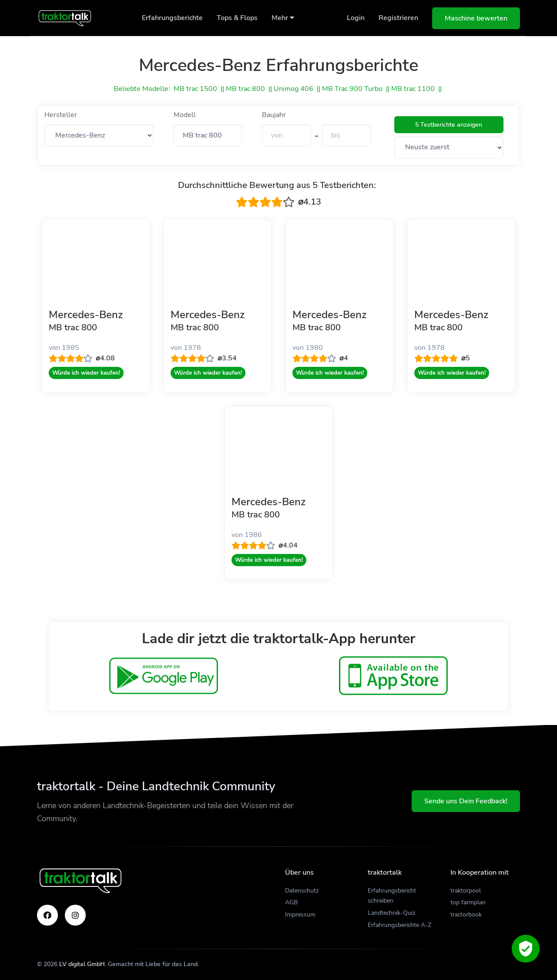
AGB (291, 902)
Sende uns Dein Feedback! (466, 801)
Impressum (300, 915)
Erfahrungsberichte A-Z (399, 925)
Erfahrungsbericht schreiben (392, 896)
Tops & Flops (237, 18)
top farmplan (468, 902)
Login (356, 18)
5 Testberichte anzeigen (449, 125)
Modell (185, 115)
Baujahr (274, 115)
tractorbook (466, 915)
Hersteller (61, 115)
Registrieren (398, 18)
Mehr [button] (283, 18)
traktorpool (466, 891)
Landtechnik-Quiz (391, 913)
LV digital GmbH (82, 964)
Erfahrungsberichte (172, 18)
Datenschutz (302, 891)
